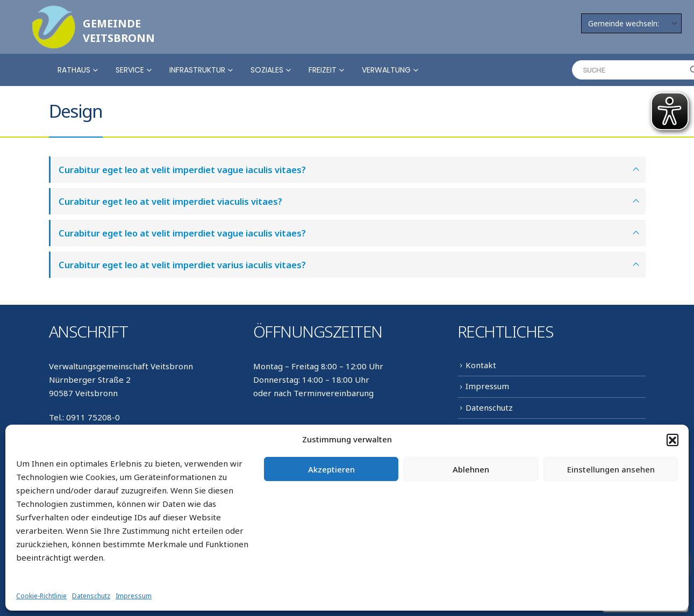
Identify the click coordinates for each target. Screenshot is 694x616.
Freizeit (323, 70)
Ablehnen (471, 469)
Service (130, 70)
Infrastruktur (197, 70)
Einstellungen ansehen (611, 469)
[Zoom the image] (54, 12)
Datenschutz (91, 596)
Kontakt (481, 365)
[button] (672, 440)
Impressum (134, 596)
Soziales (267, 70)
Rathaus (74, 70)
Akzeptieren (331, 469)
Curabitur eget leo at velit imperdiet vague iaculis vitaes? (182, 170)
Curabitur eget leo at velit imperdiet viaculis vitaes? (170, 201)
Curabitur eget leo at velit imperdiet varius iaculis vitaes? (182, 265)
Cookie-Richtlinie (41, 596)
